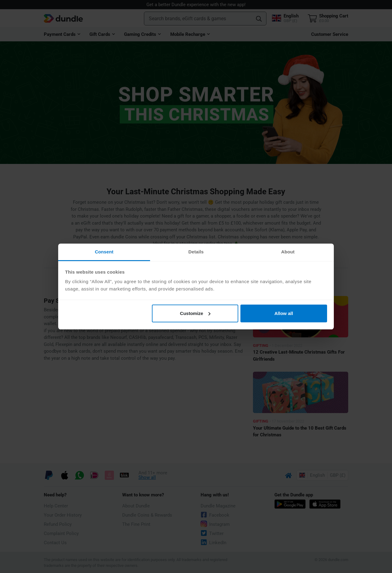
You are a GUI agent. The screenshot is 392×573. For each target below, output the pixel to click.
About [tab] (288, 252)
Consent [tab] (104, 252)
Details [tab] (196, 252)
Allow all (284, 313)
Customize (195, 313)
